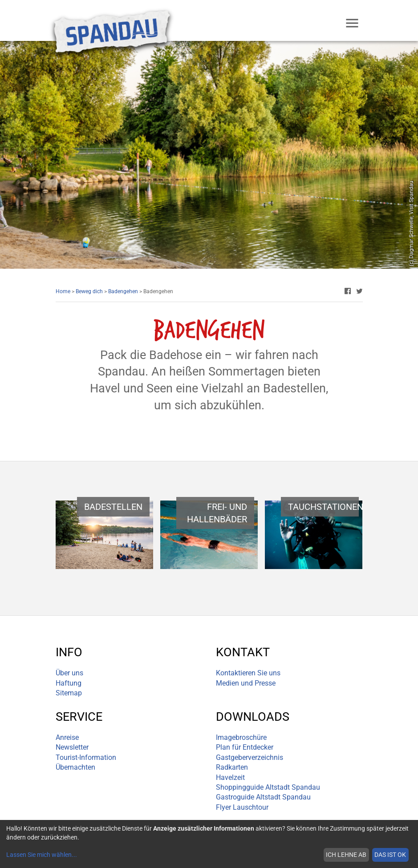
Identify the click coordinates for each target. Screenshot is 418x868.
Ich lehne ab (346, 855)
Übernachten (75, 767)
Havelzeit (230, 777)
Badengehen (123, 291)
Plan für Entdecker (245, 747)
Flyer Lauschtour (242, 807)
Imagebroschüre (241, 737)
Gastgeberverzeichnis (250, 757)
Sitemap (69, 693)
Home (63, 291)
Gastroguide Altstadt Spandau (263, 797)
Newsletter (72, 747)
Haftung (69, 683)
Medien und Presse (246, 683)
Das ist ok (390, 855)
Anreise (67, 737)
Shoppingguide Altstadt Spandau (268, 787)
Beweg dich (89, 291)
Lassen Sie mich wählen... (42, 855)
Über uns (69, 673)
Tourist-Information (86, 757)
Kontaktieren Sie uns (248, 673)
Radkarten (232, 767)
